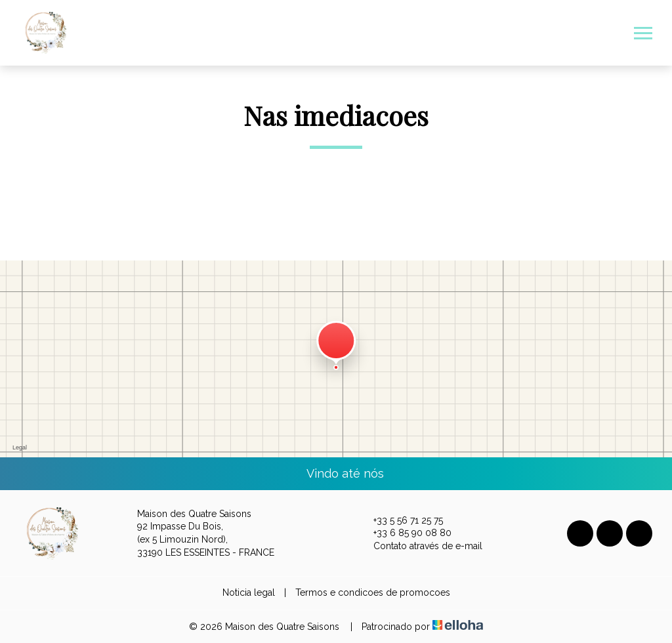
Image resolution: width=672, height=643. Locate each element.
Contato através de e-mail (420, 547)
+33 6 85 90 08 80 (405, 533)
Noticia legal (249, 592)
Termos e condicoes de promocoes (373, 592)
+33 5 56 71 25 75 (401, 520)
